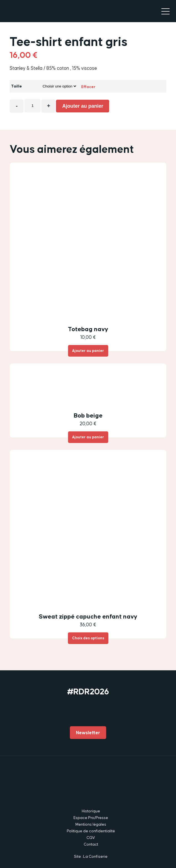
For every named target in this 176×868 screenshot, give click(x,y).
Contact (91, 844)
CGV (91, 838)
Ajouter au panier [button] (88, 351)
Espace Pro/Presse (91, 818)
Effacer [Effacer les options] (88, 87)
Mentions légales (91, 824)
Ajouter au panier (83, 106)
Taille (16, 86)
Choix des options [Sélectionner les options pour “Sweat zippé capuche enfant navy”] (88, 638)
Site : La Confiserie (91, 856)
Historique (91, 811)
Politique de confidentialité (91, 831)
